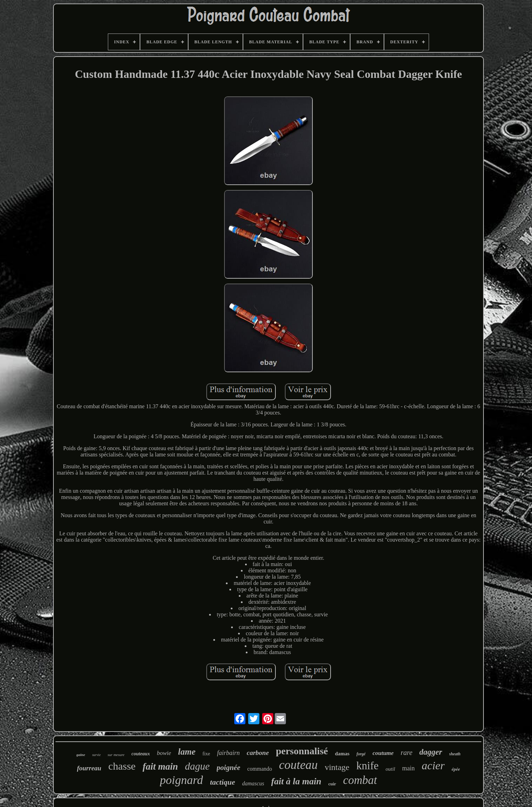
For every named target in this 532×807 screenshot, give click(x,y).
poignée (229, 768)
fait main (160, 766)
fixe (206, 754)
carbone (258, 753)
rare (407, 753)
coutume (383, 753)
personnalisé (302, 751)
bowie (164, 753)
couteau (298, 765)
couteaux (141, 754)
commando (260, 769)
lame (187, 752)
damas (342, 754)
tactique (222, 782)
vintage (337, 767)
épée (456, 769)
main (408, 768)
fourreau (89, 768)
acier (433, 765)
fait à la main (296, 781)
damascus (253, 783)
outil (390, 769)
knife (368, 766)
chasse (122, 766)
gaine (81, 755)
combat (360, 780)
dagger (431, 752)
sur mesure (116, 755)
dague (197, 766)
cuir (332, 784)
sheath (455, 754)
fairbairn (228, 753)
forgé (361, 754)
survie (96, 755)
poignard (181, 780)
